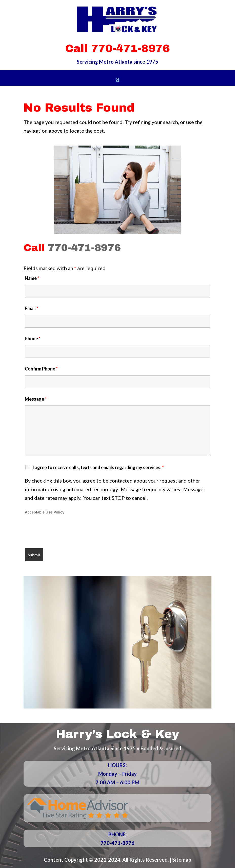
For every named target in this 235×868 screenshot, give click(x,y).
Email (32, 308)
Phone (33, 339)
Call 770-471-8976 (117, 48)
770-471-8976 (84, 248)
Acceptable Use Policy (45, 512)
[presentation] (63, 532)
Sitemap (182, 860)
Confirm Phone (41, 369)
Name (32, 278)
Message (36, 399)
